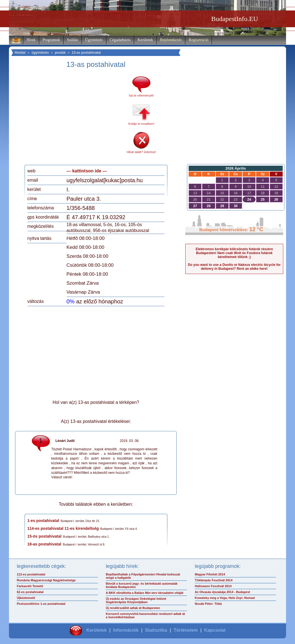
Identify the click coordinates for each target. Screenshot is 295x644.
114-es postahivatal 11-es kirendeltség (63, 528)
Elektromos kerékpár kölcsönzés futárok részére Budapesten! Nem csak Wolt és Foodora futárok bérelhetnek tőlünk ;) (234, 253)
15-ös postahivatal (45, 536)
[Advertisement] (74, 119)
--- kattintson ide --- (87, 171)
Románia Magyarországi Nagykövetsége (46, 580)
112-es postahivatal (31, 574)
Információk (126, 630)
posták (60, 53)
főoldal (20, 53)
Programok (51, 40)
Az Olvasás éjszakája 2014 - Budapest (223, 592)
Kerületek (145, 40)
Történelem (186, 630)
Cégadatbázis (120, 40)
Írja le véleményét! (141, 95)
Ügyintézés (94, 40)
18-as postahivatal (44, 544)
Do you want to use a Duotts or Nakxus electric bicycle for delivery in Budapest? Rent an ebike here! (234, 267)
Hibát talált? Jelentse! (141, 152)
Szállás (72, 40)
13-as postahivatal (86, 53)
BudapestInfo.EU (235, 19)
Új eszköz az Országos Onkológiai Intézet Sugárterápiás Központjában (136, 600)
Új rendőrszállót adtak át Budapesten (133, 608)
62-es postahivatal (30, 592)
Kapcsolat (215, 630)
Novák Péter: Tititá (208, 604)
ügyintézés (40, 53)
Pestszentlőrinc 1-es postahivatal (41, 604)
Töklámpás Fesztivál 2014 (214, 580)
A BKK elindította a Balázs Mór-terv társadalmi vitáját (145, 593)
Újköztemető (26, 598)
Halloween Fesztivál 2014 (213, 586)
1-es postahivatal (43, 521)
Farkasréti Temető (30, 586)
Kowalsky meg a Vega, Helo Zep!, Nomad (225, 598)
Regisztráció (198, 40)
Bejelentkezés (171, 40)
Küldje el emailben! (141, 124)
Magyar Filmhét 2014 (210, 574)
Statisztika (156, 630)
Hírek (31, 40)
